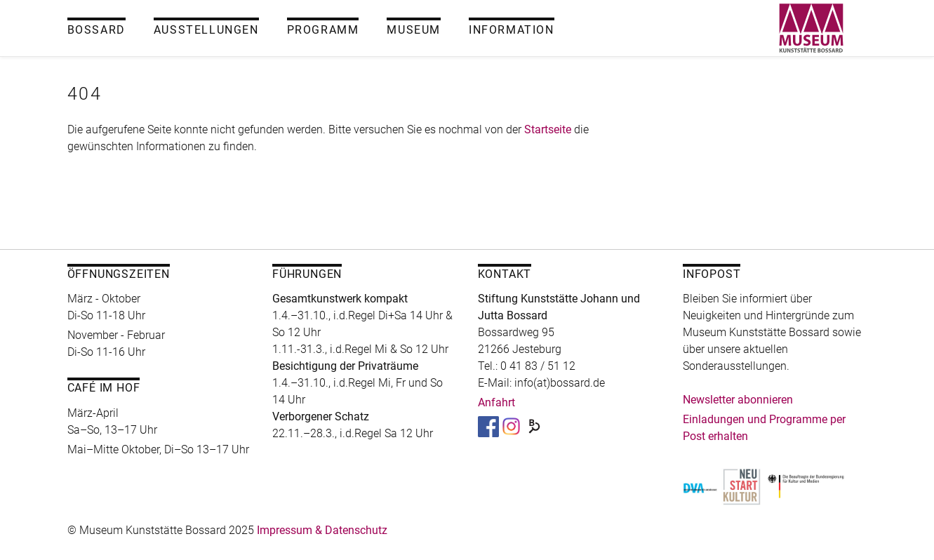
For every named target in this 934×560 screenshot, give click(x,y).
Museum (414, 30)
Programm (323, 30)
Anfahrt (496, 402)
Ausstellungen (206, 30)
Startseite (548, 129)
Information (512, 30)
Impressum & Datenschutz (322, 530)
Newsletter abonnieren (738, 400)
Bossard (96, 30)
